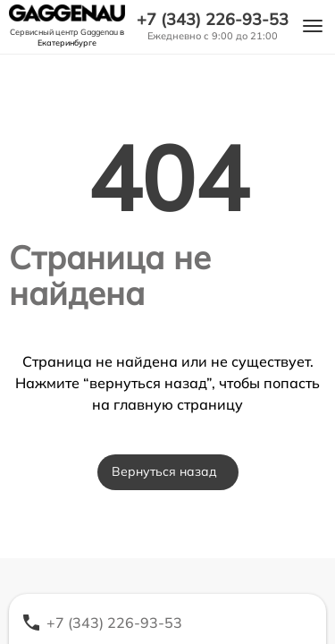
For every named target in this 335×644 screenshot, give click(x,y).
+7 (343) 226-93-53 (213, 20)
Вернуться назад (164, 471)
